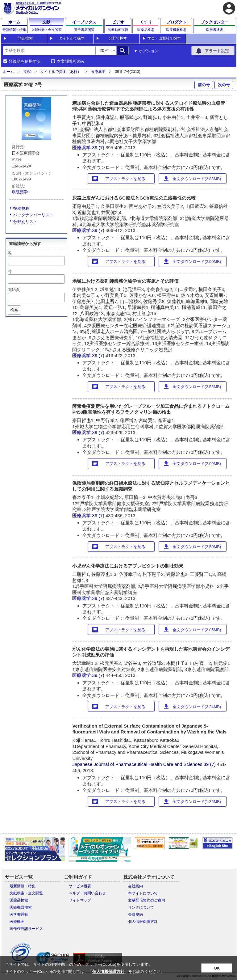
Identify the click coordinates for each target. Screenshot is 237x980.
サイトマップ (80, 900)
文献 (27, 72)
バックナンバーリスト (33, 215)
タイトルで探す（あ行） (61, 72)
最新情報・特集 (23, 886)
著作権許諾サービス (26, 929)
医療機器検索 (21, 907)
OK (217, 968)
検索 (14, 310)
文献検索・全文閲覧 (26, 893)
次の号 (224, 85)
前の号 (204, 85)
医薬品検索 (19, 900)
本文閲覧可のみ (71, 61)
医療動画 (17, 922)
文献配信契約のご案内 (147, 900)
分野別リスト (25, 222)
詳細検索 (25, 38)
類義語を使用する (25, 61)
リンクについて (141, 907)
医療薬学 (98, 72)
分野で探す (118, 38)
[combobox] (49, 51)
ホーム (8, 72)
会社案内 (135, 886)
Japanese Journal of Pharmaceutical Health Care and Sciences (137, 764)
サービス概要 (80, 886)
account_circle (229, 8)
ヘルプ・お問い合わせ (87, 893)
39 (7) (99, 148)
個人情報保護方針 (143, 922)
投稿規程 (21, 208)
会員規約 (135, 915)
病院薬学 (20, 192)
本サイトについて (143, 893)
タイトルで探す (72, 38)
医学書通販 (19, 915)
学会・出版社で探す (164, 38)
